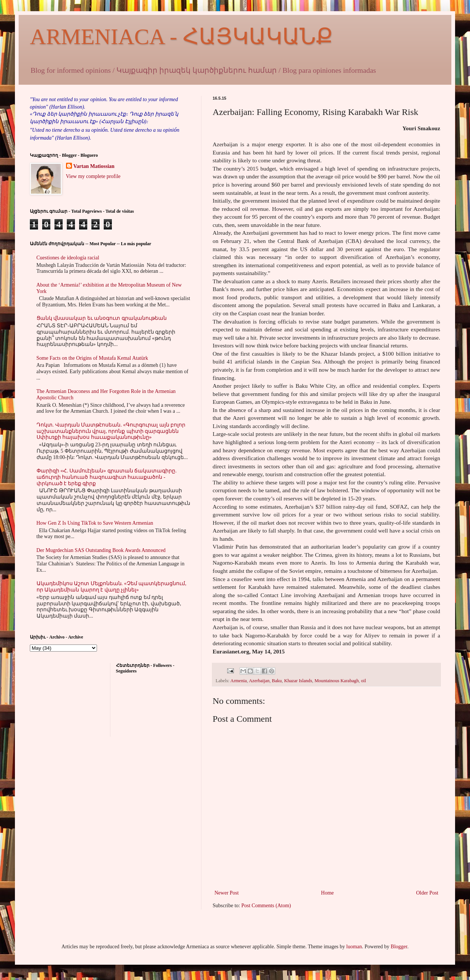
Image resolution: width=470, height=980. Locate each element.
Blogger (399, 947)
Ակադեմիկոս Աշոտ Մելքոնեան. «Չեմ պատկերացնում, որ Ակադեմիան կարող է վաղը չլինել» (112, 587)
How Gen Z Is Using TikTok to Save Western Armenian (95, 523)
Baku (277, 681)
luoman (354, 947)
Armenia (239, 681)
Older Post (427, 893)
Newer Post (227, 893)
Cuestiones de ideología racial (68, 258)
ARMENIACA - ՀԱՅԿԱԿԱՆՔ (181, 37)
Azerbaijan (259, 681)
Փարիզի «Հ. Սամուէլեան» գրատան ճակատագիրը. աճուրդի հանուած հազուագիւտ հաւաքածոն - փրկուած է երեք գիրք (107, 477)
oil (364, 681)
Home (328, 893)
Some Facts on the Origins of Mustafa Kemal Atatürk (92, 358)
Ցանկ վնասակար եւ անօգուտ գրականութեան (102, 318)
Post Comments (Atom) (266, 906)
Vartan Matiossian (94, 166)
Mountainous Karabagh (337, 681)
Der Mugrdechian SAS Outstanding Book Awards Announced (101, 550)
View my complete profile (93, 176)
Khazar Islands (298, 681)
